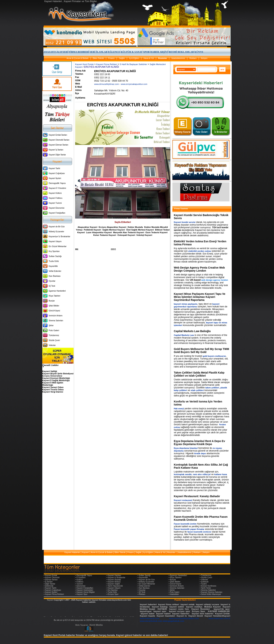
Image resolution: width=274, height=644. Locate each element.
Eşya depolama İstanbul (186, 448)
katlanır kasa (221, 474)
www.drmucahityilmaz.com (107, 84)
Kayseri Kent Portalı (84, 64)
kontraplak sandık (183, 474)
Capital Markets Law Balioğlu (192, 331)
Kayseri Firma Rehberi (107, 64)
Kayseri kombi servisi (185, 222)
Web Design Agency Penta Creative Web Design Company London (199, 269)
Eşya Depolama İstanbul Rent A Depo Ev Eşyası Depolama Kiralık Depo (200, 443)
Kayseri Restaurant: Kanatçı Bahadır (197, 496)
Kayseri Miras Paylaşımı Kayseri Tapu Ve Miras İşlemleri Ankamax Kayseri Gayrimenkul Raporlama (200, 297)
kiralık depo (200, 453)
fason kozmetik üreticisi (199, 532)
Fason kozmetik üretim (185, 524)
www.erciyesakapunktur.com (134, 84)
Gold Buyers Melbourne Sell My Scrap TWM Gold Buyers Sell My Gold (202, 351)
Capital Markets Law (184, 335)
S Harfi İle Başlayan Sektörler (133, 64)
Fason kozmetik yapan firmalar (189, 529)
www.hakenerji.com (150, 618)
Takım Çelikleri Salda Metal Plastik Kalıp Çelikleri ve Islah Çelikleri (199, 374)
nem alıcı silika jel (202, 474)
